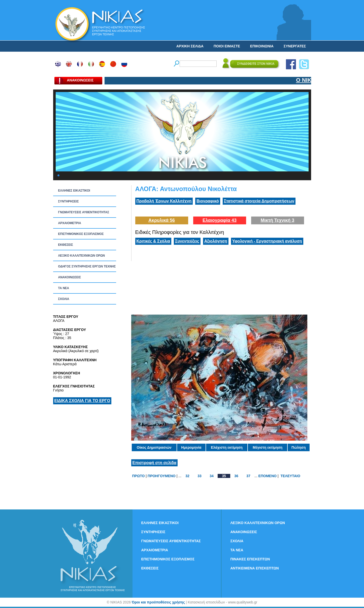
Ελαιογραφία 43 (220, 220)
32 (187, 476)
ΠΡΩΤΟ (139, 476)
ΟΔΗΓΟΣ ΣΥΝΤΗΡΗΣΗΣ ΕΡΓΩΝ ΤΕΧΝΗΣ (87, 266)
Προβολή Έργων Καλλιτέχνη (164, 201)
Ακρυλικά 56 (162, 220)
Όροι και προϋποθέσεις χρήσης (158, 602)
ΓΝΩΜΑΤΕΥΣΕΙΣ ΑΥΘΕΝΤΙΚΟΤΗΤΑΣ (84, 212)
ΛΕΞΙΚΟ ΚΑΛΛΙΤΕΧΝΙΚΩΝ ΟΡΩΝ (82, 256)
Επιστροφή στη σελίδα (155, 463)
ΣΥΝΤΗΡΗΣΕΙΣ (69, 201)
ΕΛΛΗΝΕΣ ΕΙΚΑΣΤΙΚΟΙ (74, 191)
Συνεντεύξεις (187, 241)
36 (236, 476)
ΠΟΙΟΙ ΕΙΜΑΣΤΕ (227, 46)
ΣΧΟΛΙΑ (64, 299)
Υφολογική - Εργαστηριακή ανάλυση (267, 241)
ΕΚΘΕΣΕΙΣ (66, 245)
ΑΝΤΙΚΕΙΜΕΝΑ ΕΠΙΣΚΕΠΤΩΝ (255, 568)
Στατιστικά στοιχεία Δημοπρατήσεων (259, 201)
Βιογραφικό (208, 201)
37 (248, 476)
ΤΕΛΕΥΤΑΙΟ (290, 476)
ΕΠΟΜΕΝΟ (268, 476)
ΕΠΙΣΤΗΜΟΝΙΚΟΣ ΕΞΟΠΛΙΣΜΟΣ (81, 234)
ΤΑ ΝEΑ (64, 288)
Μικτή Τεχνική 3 (278, 220)
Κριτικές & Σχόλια (153, 241)
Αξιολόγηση (216, 241)
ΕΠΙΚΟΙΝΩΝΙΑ (262, 46)
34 (212, 476)
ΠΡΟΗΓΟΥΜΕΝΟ (162, 476)
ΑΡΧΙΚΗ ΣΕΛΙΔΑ (190, 46)
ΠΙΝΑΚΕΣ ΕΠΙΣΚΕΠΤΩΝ (250, 559)
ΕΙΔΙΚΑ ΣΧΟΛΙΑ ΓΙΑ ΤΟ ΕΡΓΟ (82, 401)
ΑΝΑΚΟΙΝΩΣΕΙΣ (70, 277)
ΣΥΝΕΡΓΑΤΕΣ (295, 46)
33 (200, 476)
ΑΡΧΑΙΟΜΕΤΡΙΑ (70, 223)
